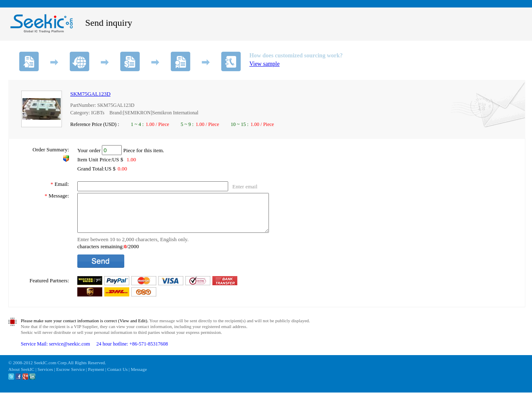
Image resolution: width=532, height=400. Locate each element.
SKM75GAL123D (90, 94)
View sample (265, 64)
